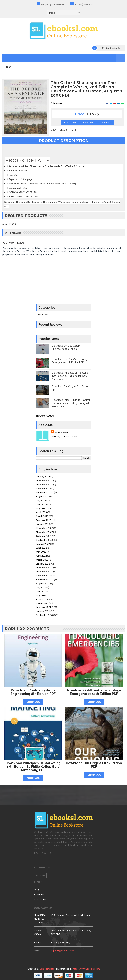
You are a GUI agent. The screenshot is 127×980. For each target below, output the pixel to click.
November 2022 (44, 532)
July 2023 (41, 500)
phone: (38, 942)
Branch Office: (38, 932)
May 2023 (41, 508)
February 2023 (44, 520)
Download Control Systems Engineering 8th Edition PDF (33, 692)
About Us (39, 894)
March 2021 (42, 603)
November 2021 (44, 571)
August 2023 (43, 496)
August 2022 (43, 544)
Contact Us (40, 899)
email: (37, 950)
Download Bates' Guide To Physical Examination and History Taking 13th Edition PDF (71, 403)
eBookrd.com (62, 432)
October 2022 (43, 536)
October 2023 (43, 489)
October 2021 (43, 575)
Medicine (43, 314)
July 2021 (41, 587)
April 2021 (41, 599)
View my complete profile (64, 436)
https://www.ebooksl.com (86, 969)
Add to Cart (71, 122)
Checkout (106, 122)
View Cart (89, 122)
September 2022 (45, 540)
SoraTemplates (48, 969)
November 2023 (44, 485)
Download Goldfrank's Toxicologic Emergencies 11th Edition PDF (94, 692)
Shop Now (33, 702)
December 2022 (44, 528)
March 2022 (42, 560)
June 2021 (41, 591)
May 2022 (41, 552)
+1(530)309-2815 (82, 4)
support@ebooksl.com (51, 4)
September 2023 (45, 492)
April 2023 (41, 512)
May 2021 (41, 595)
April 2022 (41, 556)
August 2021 (43, 583)
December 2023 (44, 481)
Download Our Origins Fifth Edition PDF (94, 765)
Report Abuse (45, 416)
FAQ (36, 889)
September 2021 (45, 579)
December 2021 (44, 567)
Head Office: (41, 915)
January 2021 (43, 611)
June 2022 (41, 548)
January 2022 (43, 564)
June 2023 (41, 504)
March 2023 (42, 516)
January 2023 (43, 524)
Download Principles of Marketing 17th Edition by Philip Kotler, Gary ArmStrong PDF (70, 376)
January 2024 (43, 477)
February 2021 (44, 607)
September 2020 (45, 615)
